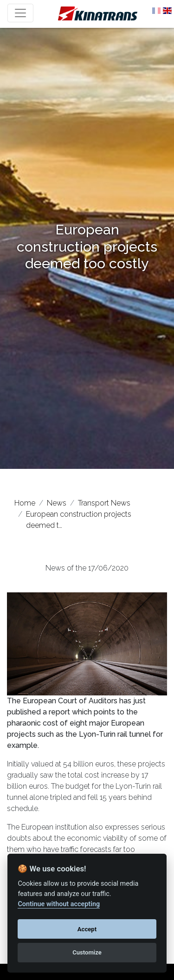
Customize (87, 952)
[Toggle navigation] (20, 13)
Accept (87, 929)
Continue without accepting (59, 904)
